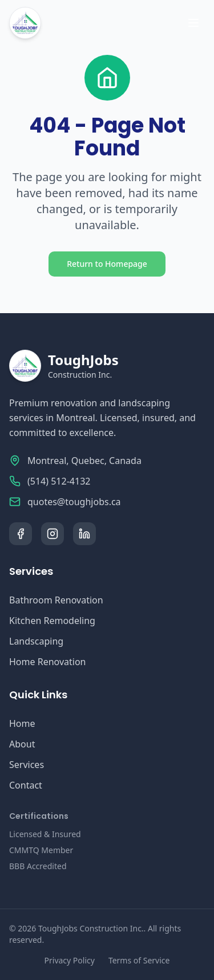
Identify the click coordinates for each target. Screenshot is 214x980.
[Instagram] (53, 534)
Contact (26, 785)
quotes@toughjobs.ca (74, 502)
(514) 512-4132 (59, 481)
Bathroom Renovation (56, 600)
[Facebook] (21, 534)
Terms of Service (139, 960)
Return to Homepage (107, 264)
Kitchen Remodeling (52, 621)
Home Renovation (47, 662)
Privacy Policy (70, 960)
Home (22, 723)
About (22, 744)
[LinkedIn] (84, 534)
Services (27, 765)
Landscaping (36, 641)
